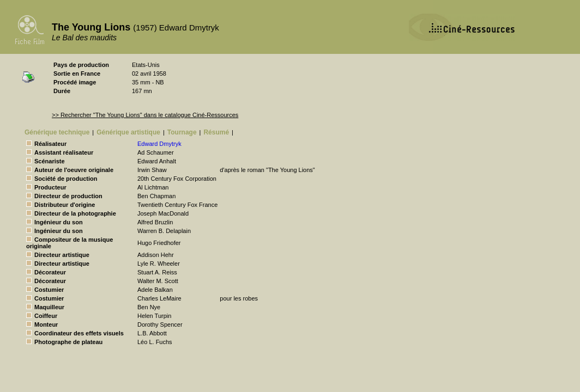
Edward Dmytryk (159, 144)
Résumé (216, 132)
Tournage (182, 132)
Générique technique (57, 132)
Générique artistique (128, 132)
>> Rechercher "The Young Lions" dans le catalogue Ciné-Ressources (145, 115)
